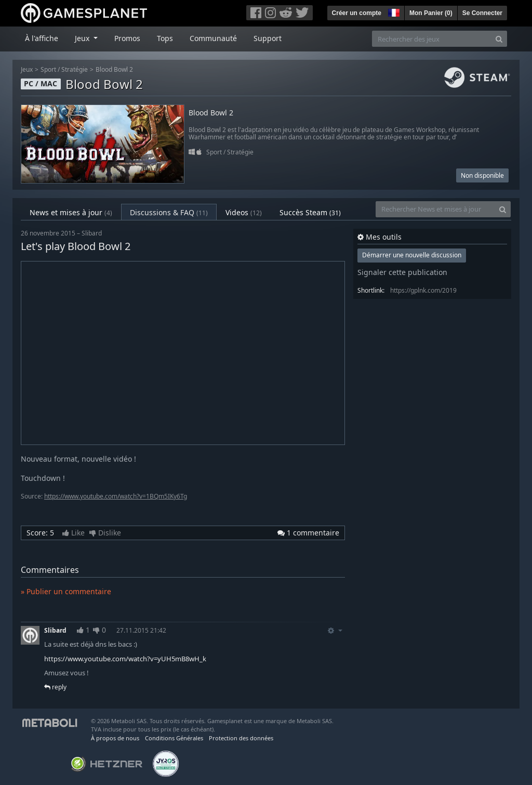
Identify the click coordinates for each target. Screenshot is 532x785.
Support (268, 38)
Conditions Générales (174, 738)
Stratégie (75, 69)
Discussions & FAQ (169, 212)
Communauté (213, 38)
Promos (127, 38)
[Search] (499, 39)
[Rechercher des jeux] (432, 39)
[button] (393, 11)
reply (55, 687)
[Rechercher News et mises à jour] (435, 209)
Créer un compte (357, 13)
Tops (165, 38)
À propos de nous (115, 738)
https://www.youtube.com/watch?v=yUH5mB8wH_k (125, 659)
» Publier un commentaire (66, 591)
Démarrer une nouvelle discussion (412, 255)
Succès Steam (310, 212)
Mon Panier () (431, 13)
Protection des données (241, 738)
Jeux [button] (83, 38)
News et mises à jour (71, 212)
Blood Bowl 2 (114, 69)
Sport (48, 69)
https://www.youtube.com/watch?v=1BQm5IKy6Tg (116, 496)
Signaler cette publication (402, 272)
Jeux (27, 69)
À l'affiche (42, 38)
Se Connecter (482, 13)
